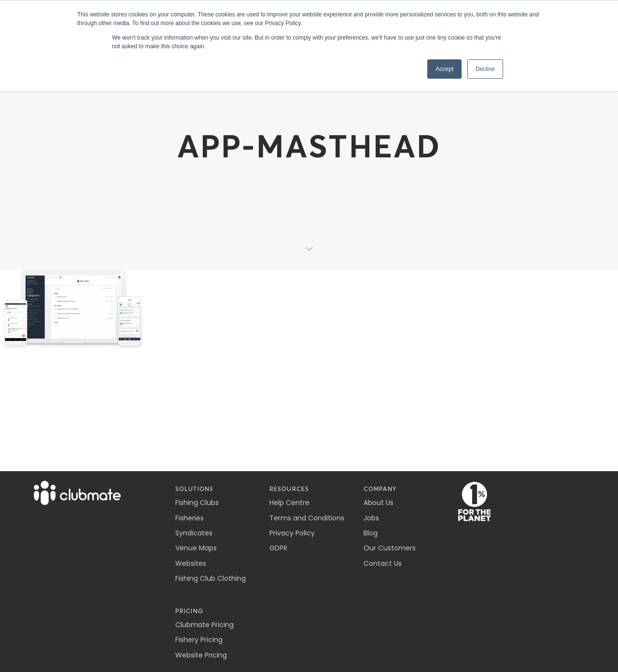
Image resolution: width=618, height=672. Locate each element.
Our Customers (390, 548)
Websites (191, 563)
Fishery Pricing (199, 640)
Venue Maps (196, 548)
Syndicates (194, 533)
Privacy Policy (292, 533)
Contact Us (383, 563)
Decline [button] (485, 69)
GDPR (278, 548)
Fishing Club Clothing (211, 578)
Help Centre (289, 503)
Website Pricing (201, 655)
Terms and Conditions (307, 518)
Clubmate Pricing (204, 625)
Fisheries (190, 518)
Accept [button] (444, 69)
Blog (371, 533)
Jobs (371, 518)
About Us (379, 503)
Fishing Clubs (197, 503)
